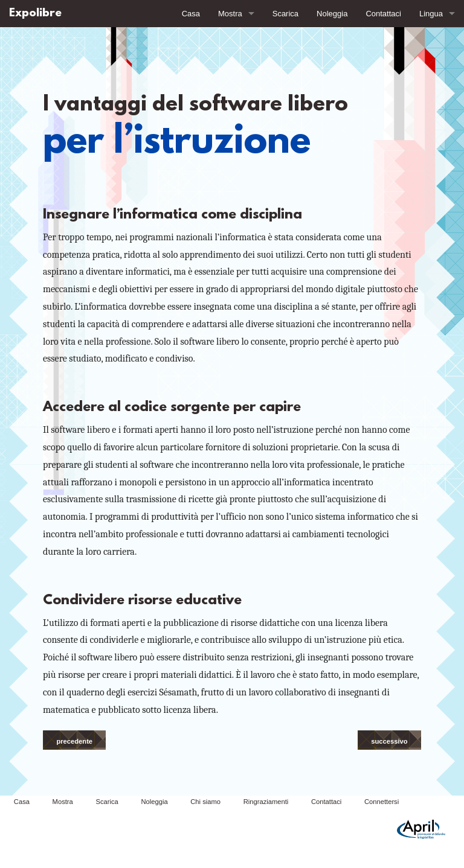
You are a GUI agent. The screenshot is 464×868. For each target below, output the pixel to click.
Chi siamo (205, 802)
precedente (74, 741)
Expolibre (35, 14)
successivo (389, 741)
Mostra (230, 14)
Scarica (285, 14)
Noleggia (332, 14)
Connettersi (382, 802)
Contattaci (383, 14)
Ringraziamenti (266, 802)
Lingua (431, 14)
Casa (191, 14)
